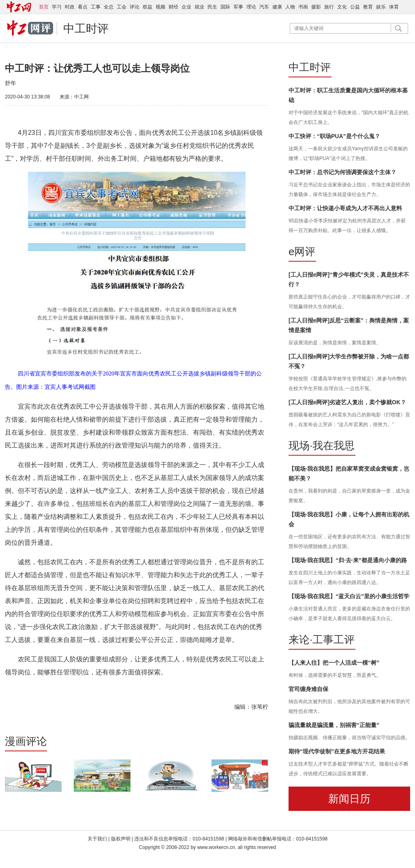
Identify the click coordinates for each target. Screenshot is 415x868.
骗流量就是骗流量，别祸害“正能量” (334, 725)
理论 (251, 7)
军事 (238, 7)
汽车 (264, 7)
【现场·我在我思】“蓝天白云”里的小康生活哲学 (349, 596)
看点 (83, 7)
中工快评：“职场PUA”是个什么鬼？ (334, 136)
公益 (355, 7)
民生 (212, 7)
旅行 (329, 7)
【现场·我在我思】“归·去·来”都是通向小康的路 (348, 560)
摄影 (316, 7)
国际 (225, 7)
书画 (303, 7)
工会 (122, 7)
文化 (342, 7)
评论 (135, 7)
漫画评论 (26, 741)
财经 (173, 7)
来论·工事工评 (322, 640)
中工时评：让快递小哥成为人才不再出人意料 (345, 208)
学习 (57, 7)
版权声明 (121, 839)
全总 (109, 7)
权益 (148, 7)
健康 (277, 7)
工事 (96, 7)
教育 (368, 7)
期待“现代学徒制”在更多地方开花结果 (337, 751)
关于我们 (97, 839)
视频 (160, 7)
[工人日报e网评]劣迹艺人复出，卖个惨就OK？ (347, 402)
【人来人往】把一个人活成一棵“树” (334, 663)
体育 (394, 7)
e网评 (302, 252)
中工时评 (86, 29)
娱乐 (381, 7)
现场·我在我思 (322, 446)
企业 (186, 7)
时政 (70, 7)
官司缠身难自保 (308, 689)
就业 (199, 7)
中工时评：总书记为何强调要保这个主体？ (342, 172)
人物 (290, 7)
